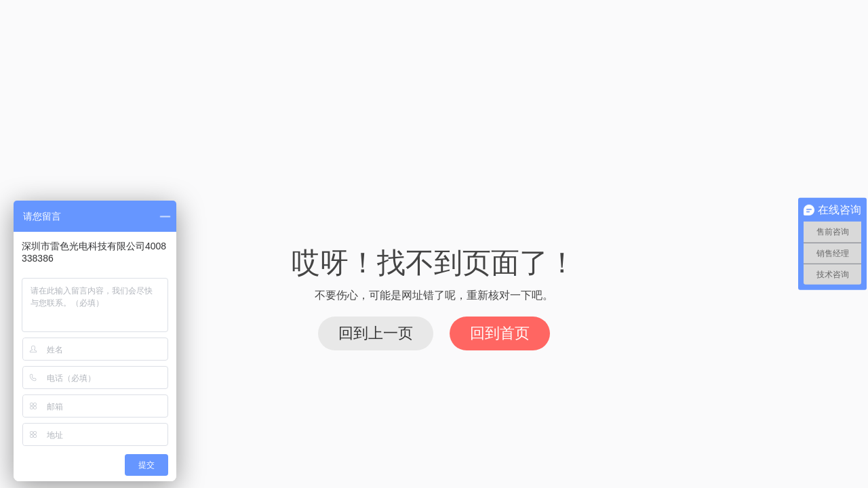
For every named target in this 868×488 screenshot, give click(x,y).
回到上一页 (376, 333)
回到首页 (500, 333)
